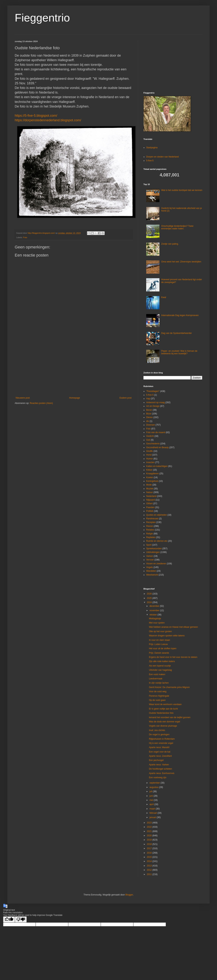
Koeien (150, 477)
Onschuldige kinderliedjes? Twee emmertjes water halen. (177, 227)
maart (153, 809)
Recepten (151, 522)
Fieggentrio (42, 18)
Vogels (150, 567)
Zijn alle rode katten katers (162, 661)
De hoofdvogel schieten (160, 769)
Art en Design (153, 406)
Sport (149, 545)
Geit (148, 440)
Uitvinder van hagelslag (160, 670)
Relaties (150, 530)
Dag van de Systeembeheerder (177, 333)
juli (151, 791)
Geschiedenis (153, 444)
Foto (25, 237)
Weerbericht (152, 575)
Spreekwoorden (154, 549)
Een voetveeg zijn (158, 777)
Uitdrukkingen (153, 552)
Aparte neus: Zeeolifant (160, 756)
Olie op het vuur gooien (160, 631)
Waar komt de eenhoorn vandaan (165, 704)
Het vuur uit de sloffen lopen (163, 648)
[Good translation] (9, 919)
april (152, 804)
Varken (150, 556)
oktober (153, 615)
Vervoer (150, 560)
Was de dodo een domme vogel (164, 722)
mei (152, 800)
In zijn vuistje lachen (159, 683)
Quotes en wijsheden (156, 515)
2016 (150, 853)
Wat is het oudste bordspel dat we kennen (182, 190)
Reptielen (151, 537)
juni (152, 796)
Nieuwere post (23, 398)
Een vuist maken (157, 674)
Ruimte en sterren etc (157, 541)
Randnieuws (152, 519)
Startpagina (152, 148)
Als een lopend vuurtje (160, 666)
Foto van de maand (156, 432)
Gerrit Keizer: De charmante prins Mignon (169, 687)
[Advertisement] (74, 366)
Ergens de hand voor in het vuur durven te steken (173, 657)
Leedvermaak (156, 679)
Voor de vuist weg (158, 691)
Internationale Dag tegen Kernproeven (180, 315)
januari (153, 817)
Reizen (150, 526)
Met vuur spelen (157, 623)
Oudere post (125, 398)
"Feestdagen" (153, 391)
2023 (150, 823)
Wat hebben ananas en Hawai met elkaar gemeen (173, 627)
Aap (148, 399)
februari (154, 813)
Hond (149, 455)
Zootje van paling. (170, 244)
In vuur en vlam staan (160, 640)
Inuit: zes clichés (157, 730)
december (155, 606)
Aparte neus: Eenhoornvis (162, 773)
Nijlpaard (151, 500)
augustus (154, 787)
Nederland (151, 496)
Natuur (150, 492)
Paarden (150, 507)
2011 (150, 874)
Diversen (151, 425)
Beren (149, 410)
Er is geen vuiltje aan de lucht (163, 709)
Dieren (149, 417)
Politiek (150, 511)
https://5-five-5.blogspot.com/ (36, 116)
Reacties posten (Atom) (41, 403)
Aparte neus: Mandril (159, 747)
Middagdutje (155, 619)
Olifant (149, 504)
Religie (150, 534)
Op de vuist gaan (157, 700)
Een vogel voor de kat (160, 752)
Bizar (149, 414)
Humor (150, 459)
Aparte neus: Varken (159, 765)
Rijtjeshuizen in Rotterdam (162, 739)
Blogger (129, 895)
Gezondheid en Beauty (157, 447)
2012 (150, 870)
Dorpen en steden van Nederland (162, 157)
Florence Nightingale (159, 696)
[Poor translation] (21, 919)
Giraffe (150, 451)
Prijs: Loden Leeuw (158, 644)
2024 (150, 602)
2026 (150, 594)
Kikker (149, 470)
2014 (150, 861)
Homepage (75, 398)
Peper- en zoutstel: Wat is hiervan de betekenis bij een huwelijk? (179, 352)
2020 (150, 836)
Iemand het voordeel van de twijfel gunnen (170, 717)
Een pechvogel (156, 760)
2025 (150, 598)
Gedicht (150, 436)
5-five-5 (150, 161)
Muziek (150, 489)
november (155, 610)
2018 (150, 844)
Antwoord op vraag (155, 402)
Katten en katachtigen (157, 466)
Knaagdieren (152, 474)
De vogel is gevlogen (159, 734)
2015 (150, 857)
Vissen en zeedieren (156, 564)
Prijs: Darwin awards (159, 653)
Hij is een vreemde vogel (161, 743)
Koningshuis (152, 481)
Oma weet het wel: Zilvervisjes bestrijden (181, 262)
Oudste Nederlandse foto (161, 713)
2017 (150, 848)
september (155, 783)
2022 (150, 827)
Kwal (164, 297)
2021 (150, 831)
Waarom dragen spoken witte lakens (167, 636)
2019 (150, 840)
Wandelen (151, 571)
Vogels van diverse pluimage (163, 726)
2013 (150, 866)
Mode (149, 485)
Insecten (150, 462)
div (148, 421)
